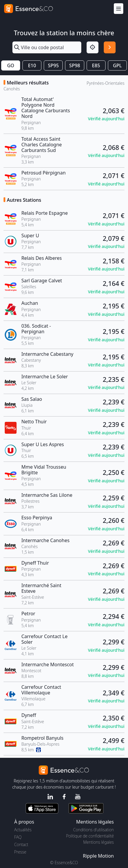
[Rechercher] (110, 47)
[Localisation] (93, 47)
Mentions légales (99, 842)
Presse (20, 852)
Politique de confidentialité (90, 836)
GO (11, 65)
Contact (21, 844)
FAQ (18, 837)
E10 (32, 65)
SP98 (75, 65)
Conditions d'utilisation (93, 830)
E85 (96, 65)
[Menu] (119, 9)
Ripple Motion (98, 856)
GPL (117, 65)
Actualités (23, 830)
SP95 (53, 65)
